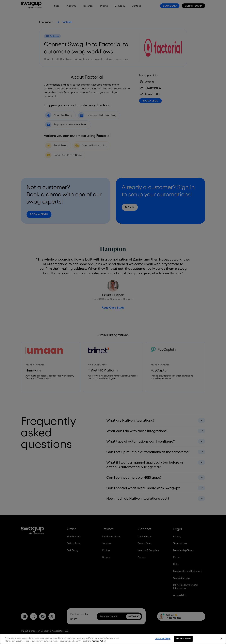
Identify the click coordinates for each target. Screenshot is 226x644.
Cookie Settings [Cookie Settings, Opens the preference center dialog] (163, 639)
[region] (113, 639)
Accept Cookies (183, 639)
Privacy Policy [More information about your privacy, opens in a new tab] (99, 641)
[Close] (221, 639)
